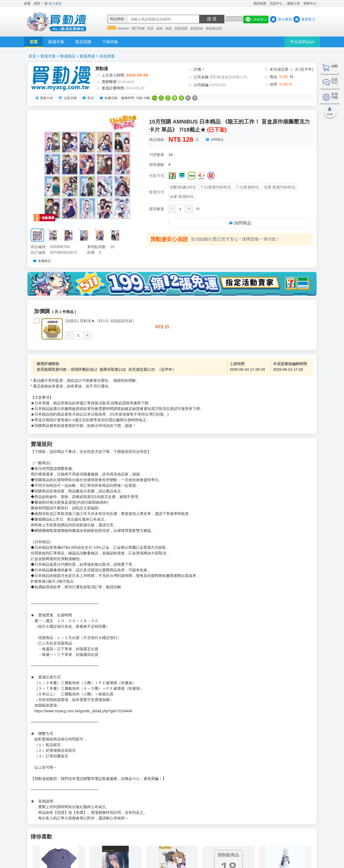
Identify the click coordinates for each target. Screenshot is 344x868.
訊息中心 (277, 3)
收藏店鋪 (108, 98)
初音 (150, 28)
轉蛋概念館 (214, 28)
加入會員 (55, 3)
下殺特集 (110, 42)
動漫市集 (56, 42)
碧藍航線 (197, 28)
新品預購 (83, 42)
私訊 (87, 98)
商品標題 (117, 19)
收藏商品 (41, 261)
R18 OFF (234, 19)
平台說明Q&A (302, 42)
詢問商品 (214, 140)
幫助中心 (310, 3)
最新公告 (293, 3)
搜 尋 (212, 19)
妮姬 (160, 28)
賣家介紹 (43, 98)
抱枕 (169, 28)
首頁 (34, 42)
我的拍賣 (260, 3)
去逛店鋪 (67, 98)
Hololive (123, 28)
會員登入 (308, 19)
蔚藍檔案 (181, 28)
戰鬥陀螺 (138, 28)
